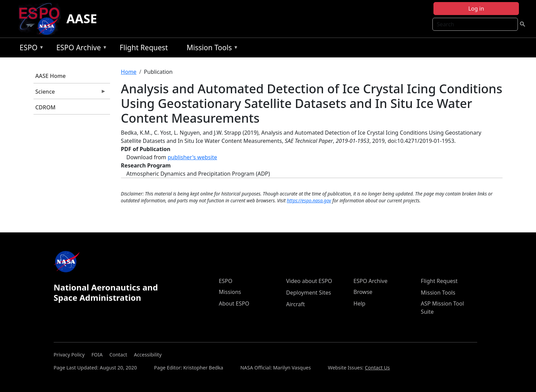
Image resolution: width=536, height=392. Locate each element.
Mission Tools (211, 49)
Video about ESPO (309, 281)
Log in (476, 9)
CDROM (45, 107)
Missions (230, 292)
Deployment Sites (309, 293)
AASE (82, 19)
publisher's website (192, 157)
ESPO (30, 49)
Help (359, 303)
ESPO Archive (80, 49)
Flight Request (144, 48)
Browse (363, 292)
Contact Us (377, 368)
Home (129, 72)
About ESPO (234, 303)
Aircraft (296, 304)
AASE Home (50, 76)
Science (70, 93)
